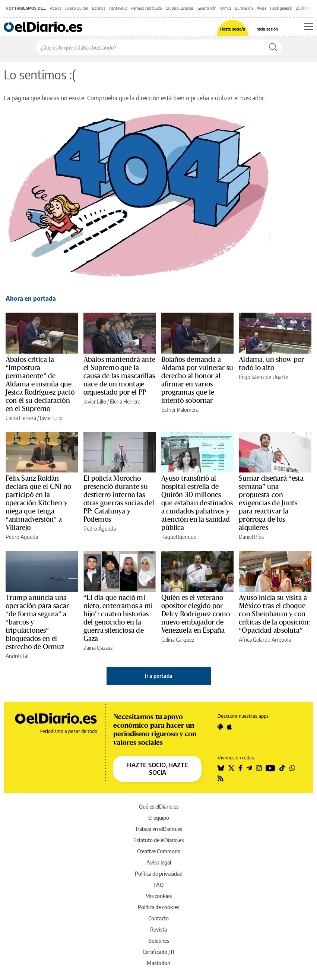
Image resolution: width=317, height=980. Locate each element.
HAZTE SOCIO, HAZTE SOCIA (158, 769)
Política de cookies (158, 907)
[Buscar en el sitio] (150, 47)
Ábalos (56, 8)
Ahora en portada (31, 298)
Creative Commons (158, 851)
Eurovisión (244, 8)
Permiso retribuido (147, 8)
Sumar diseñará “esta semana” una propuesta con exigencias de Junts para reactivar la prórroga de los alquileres (271, 503)
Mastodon (158, 963)
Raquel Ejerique (179, 537)
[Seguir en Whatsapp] (292, 768)
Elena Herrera (21, 418)
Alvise (261, 8)
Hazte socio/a (233, 29)
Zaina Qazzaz (98, 648)
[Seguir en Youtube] (270, 768)
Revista (158, 930)
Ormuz (226, 8)
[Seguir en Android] (220, 727)
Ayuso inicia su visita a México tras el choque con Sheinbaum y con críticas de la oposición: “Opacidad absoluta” (274, 614)
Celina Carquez (178, 640)
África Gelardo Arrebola (265, 640)
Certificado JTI (158, 952)
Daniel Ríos (251, 537)
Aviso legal (159, 862)
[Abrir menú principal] (309, 27)
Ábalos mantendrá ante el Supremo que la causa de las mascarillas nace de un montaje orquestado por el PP (119, 376)
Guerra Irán (207, 8)
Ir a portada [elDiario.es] (159, 676)
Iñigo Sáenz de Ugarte (263, 377)
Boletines (159, 941)
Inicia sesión (267, 29)
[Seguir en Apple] (229, 727)
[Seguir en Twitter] (231, 768)
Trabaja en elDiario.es (158, 829)
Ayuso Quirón (77, 8)
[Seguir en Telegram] (249, 768)
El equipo (159, 818)
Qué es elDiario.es (159, 807)
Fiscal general (281, 8)
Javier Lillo (51, 418)
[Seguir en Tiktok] (282, 768)
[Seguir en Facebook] (240, 768)
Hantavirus (118, 8)
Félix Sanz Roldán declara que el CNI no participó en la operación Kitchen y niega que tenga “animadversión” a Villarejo (38, 503)
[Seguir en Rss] (221, 778)
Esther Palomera (180, 410)
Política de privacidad (159, 874)
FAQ (158, 885)
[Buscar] (273, 47)
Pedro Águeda (22, 537)
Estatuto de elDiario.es (158, 840)
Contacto (158, 918)
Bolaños (99, 8)
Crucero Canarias (180, 8)
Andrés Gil (17, 656)
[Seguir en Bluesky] (221, 768)
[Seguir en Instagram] (259, 768)
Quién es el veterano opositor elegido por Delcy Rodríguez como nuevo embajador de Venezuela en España (196, 614)
